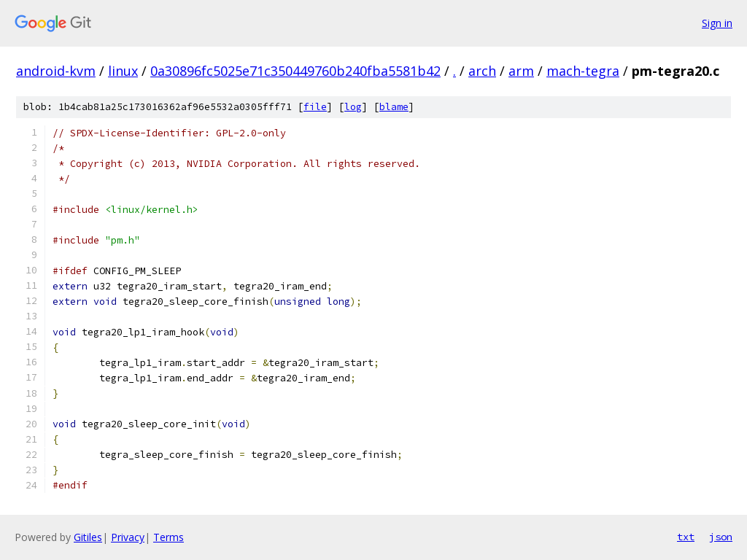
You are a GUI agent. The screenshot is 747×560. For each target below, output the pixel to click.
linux (123, 71)
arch (482, 71)
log (353, 107)
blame (394, 107)
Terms (169, 537)
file (315, 107)
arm (521, 71)
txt (686, 537)
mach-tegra (583, 71)
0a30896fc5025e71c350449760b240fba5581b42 (295, 71)
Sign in (717, 23)
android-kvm (56, 71)
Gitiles (88, 537)
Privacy (128, 537)
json (721, 537)
